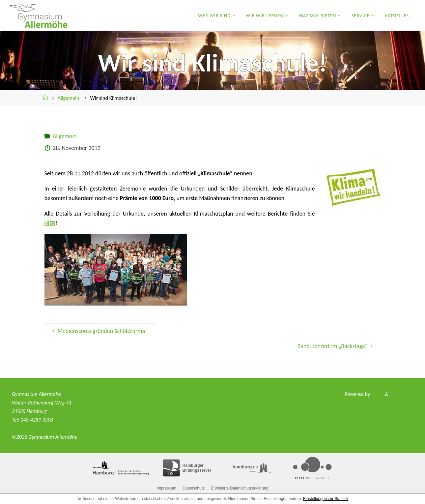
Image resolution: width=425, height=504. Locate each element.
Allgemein (69, 98)
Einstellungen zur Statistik (326, 499)
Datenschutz (194, 488)
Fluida (375, 394)
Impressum (167, 488)
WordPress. (401, 394)
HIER (50, 223)
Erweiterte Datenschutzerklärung (240, 488)
